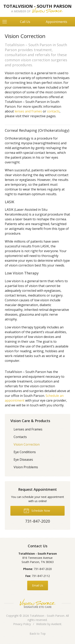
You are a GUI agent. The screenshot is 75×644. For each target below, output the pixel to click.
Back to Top (38, 634)
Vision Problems (26, 467)
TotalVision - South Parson (47, 616)
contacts (53, 111)
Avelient (56, 624)
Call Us (25, 22)
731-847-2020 (43, 569)
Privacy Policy (22, 624)
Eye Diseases (23, 460)
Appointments (56, 22)
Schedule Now (37, 510)
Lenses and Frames (28, 429)
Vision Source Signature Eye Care (38, 603)
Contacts (20, 437)
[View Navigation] (6, 22)
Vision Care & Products (30, 421)
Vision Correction (27, 444)
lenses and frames (28, 111)
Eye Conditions (25, 452)
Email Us (38, 585)
